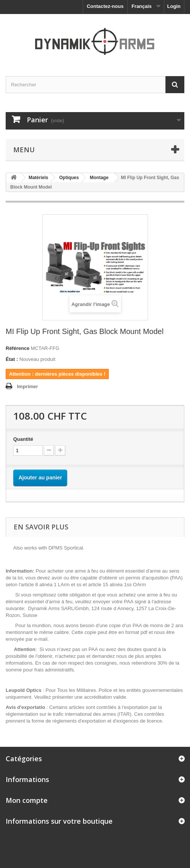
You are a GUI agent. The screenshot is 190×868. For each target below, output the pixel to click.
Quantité (23, 439)
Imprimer (28, 386)
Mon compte (27, 800)
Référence (18, 348)
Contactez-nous (105, 6)
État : (12, 359)
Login (174, 6)
